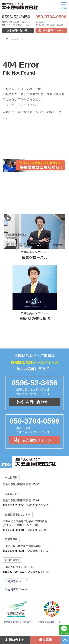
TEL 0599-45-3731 (13, 551)
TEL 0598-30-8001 (13, 530)
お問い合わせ (20, 30)
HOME (6, 39)
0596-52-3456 (16, 17)
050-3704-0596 (51, 17)
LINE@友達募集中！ (34, 186)
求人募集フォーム (53, 30)
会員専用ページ (17, 589)
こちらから (40, 112)
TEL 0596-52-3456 (13, 505)
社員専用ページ (17, 581)
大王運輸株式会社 (20, 6)
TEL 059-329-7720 (13, 572)
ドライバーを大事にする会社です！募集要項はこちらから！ (34, 165)
